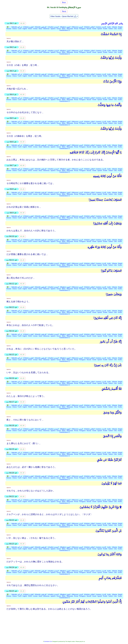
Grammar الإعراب (101, 27)
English (25, 29)
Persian (76, 29)
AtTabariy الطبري (28, 27)
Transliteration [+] (64, 30)
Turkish (111, 29)
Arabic (109, 27)
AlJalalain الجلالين (89, 27)
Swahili (105, 29)
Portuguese (82, 29)
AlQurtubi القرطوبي (41, 27)
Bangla (120, 27)
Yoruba (120, 29)
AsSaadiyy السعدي (53, 27)
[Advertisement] (64, 627)
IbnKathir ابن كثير (17, 27)
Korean (59, 29)
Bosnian (9, 29)
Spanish (100, 29)
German (35, 29)
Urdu (115, 29)
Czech (20, 29)
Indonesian (46, 29)
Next (64, 11)
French (30, 29)
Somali (94, 29)
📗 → (9, 27)
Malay (64, 29)
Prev (64, 2)
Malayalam (70, 29)
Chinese (15, 29)
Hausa (40, 29)
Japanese (53, 29)
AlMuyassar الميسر (77, 27)
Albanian (115, 27)
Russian (89, 29)
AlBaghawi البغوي (65, 27)
